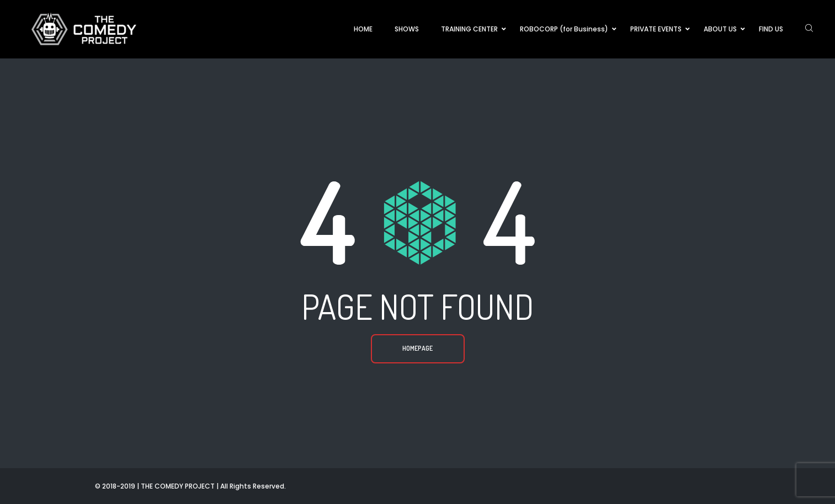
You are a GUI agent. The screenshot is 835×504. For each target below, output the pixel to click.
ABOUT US (720, 29)
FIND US (771, 29)
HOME (363, 29)
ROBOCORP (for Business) (564, 29)
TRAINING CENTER (469, 29)
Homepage (417, 348)
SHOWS (407, 29)
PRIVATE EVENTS (656, 29)
